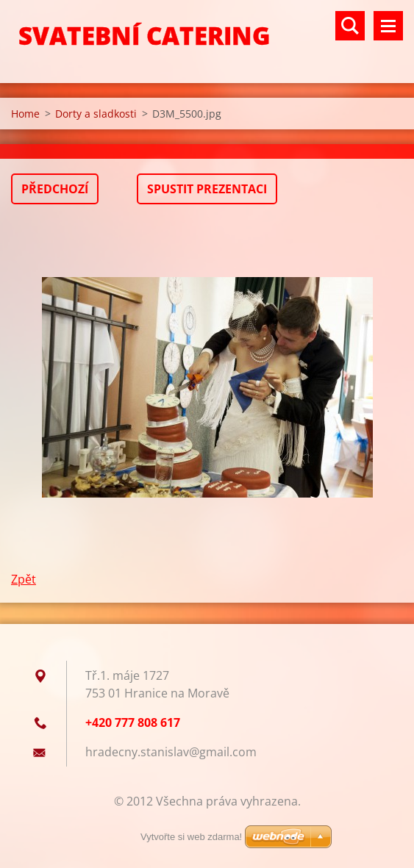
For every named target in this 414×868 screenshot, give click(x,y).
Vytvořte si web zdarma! (191, 837)
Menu (388, 26)
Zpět (24, 579)
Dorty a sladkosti (96, 114)
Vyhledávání (350, 26)
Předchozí (55, 189)
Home (25, 114)
